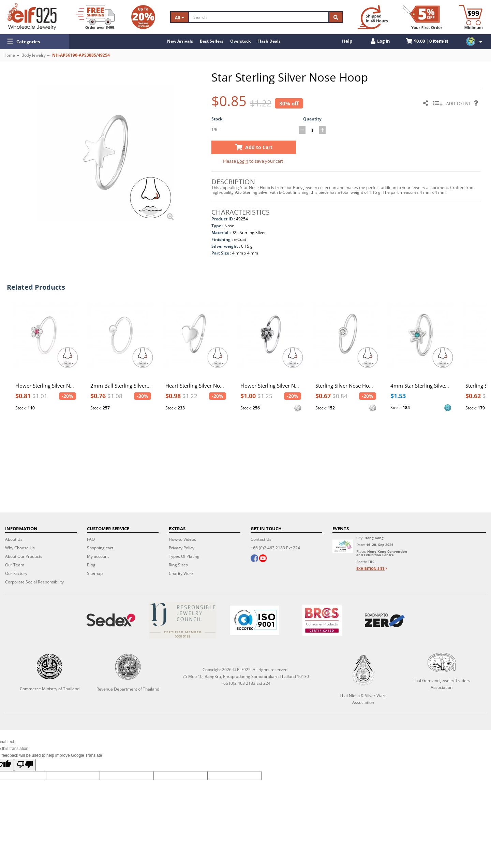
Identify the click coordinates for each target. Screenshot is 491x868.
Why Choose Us (20, 548)
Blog (91, 565)
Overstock (240, 41)
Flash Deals (269, 41)
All (180, 18)
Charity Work (181, 573)
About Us (14, 539)
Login (243, 161)
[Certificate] (183, 620)
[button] (34, 42)
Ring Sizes (178, 565)
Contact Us (261, 539)
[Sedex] (111, 620)
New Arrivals (180, 41)
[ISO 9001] (255, 620)
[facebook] (254, 559)
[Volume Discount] (143, 17)
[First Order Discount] (422, 17)
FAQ (91, 539)
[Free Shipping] (95, 17)
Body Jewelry (34, 55)
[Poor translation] (25, 765)
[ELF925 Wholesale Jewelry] (32, 16)
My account (98, 556)
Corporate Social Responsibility (34, 582)
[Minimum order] (471, 17)
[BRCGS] (322, 620)
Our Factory (16, 573)
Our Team (15, 565)
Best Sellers (212, 41)
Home (9, 55)
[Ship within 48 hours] (373, 17)
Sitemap (95, 573)
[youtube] (263, 559)
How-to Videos (182, 539)
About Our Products (24, 556)
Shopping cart (100, 548)
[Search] (259, 17)
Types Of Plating (184, 556)
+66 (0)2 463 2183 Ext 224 (275, 548)
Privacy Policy (182, 548)
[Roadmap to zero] (385, 620)
